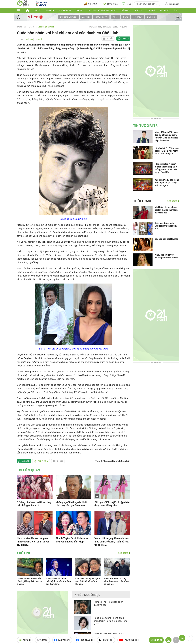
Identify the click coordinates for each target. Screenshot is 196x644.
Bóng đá (50, 10)
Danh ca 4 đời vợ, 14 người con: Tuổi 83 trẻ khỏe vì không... (88, 581)
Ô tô (176, 10)
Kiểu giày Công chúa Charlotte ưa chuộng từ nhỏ (166, 226)
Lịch (127, 4)
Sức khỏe (126, 10)
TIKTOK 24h (106, 640)
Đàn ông (151, 17)
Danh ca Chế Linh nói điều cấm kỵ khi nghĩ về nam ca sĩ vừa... (29, 581)
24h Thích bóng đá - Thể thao (102, 10)
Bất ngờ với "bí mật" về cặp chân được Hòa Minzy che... (112, 504)
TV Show (137, 17)
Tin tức (38, 10)
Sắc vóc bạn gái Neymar (166, 239)
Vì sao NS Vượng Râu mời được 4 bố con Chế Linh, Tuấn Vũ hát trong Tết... (112, 542)
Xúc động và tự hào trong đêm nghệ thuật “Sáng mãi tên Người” (167, 183)
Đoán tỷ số (110, 4)
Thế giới (151, 10)
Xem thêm (123, 553)
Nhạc (115, 17)
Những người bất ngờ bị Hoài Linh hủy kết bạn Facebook (71, 504)
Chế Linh (29, 39)
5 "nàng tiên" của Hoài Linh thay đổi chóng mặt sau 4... (34, 504)
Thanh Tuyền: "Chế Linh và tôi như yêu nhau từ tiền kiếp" (72, 540)
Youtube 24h (128, 640)
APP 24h (25, 640)
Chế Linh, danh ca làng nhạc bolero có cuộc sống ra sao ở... (116, 581)
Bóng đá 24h (85, 640)
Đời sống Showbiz (68, 17)
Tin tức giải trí (101, 17)
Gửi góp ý (41, 461)
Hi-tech (139, 10)
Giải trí (79, 10)
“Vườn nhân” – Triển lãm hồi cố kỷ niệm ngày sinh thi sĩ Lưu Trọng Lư (167, 151)
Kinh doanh (65, 10)
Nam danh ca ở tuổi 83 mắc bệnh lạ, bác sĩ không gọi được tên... (58, 581)
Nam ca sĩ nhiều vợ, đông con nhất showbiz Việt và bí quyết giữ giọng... (33, 542)
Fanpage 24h (62, 640)
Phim (126, 17)
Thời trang (143, 201)
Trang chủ (21, 27)
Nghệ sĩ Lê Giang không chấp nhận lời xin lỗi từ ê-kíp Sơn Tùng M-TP (110, 621)
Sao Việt (86, 17)
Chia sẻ (125, 39)
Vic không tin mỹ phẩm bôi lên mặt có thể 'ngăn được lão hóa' (166, 210)
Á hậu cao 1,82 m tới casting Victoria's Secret (166, 256)
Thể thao (164, 10)
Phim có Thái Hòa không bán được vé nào (108, 603)
